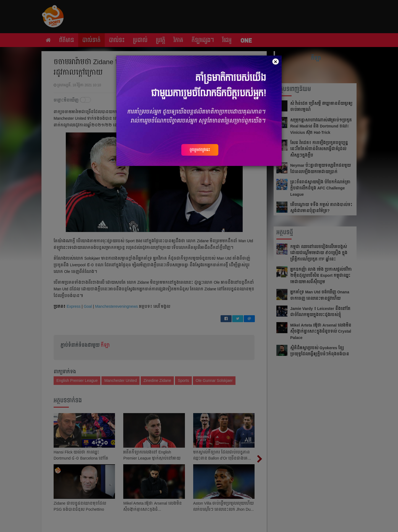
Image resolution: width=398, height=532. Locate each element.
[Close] (276, 62)
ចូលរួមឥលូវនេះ (200, 150)
